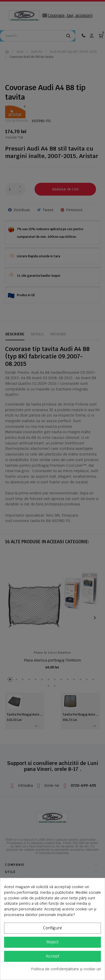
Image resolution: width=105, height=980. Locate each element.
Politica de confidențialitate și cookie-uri (66, 969)
